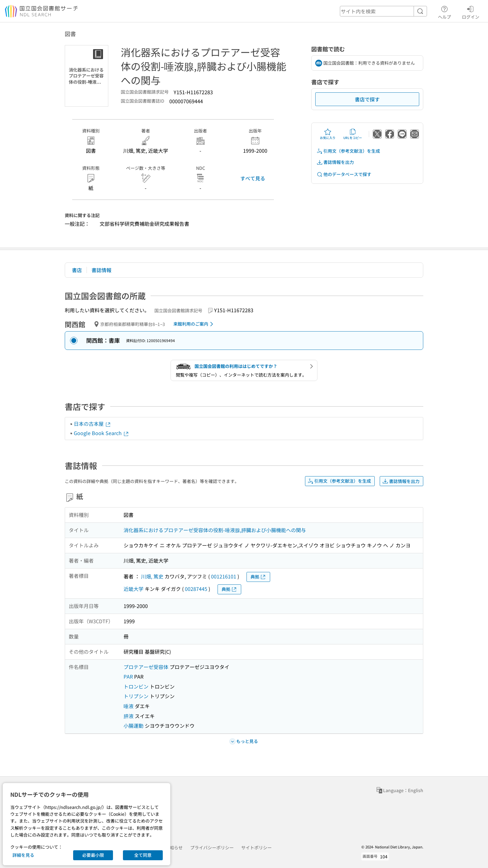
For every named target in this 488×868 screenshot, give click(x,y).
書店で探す (367, 99)
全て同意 (143, 855)
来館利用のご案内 (194, 324)
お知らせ (174, 847)
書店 (77, 270)
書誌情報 (101, 270)
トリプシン (136, 696)
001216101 (224, 576)
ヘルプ (444, 12)
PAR (128, 676)
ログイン (471, 12)
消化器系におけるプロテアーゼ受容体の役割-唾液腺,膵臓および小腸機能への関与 (215, 530)
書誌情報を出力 (335, 162)
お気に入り (328, 134)
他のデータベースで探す (344, 174)
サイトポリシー (256, 847)
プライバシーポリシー (212, 847)
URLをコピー (353, 134)
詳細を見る (23, 855)
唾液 (129, 706)
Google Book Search (101, 433)
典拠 (258, 577)
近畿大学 (134, 589)
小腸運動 (134, 726)
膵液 (129, 716)
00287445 (196, 589)
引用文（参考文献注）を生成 (348, 151)
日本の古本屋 (92, 424)
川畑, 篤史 (152, 576)
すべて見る (253, 178)
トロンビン (136, 686)
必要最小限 (93, 855)
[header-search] (383, 11)
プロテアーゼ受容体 (146, 667)
